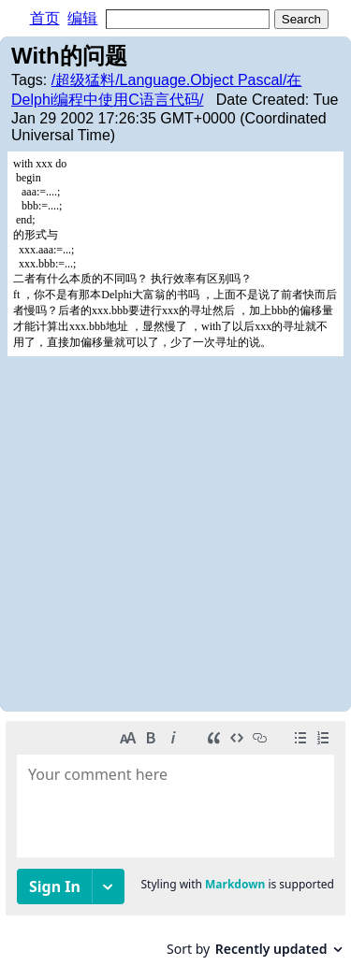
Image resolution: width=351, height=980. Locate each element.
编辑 (82, 18)
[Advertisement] (175, 533)
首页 (45, 18)
